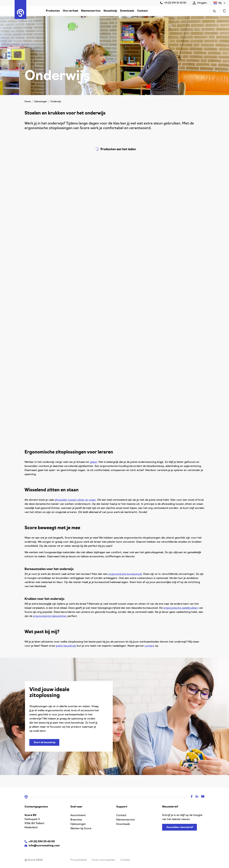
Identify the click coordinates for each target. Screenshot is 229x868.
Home (28, 102)
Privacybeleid (78, 860)
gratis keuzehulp (66, 646)
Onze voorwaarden (104, 860)
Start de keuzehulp (45, 743)
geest (93, 462)
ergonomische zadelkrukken (181, 608)
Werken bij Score (81, 829)
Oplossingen (41, 102)
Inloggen (200, 3)
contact (149, 646)
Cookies (125, 860)
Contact (142, 11)
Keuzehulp (110, 11)
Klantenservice (91, 11)
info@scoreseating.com (44, 846)
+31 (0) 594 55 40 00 (173, 3)
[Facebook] (190, 797)
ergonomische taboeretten (50, 616)
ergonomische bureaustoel (125, 574)
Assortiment (78, 815)
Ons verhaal (70, 11)
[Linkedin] (195, 797)
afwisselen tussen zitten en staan (75, 500)
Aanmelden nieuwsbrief (180, 827)
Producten (53, 11)
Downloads (127, 11)
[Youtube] (201, 797)
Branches (76, 820)
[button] (219, 3)
